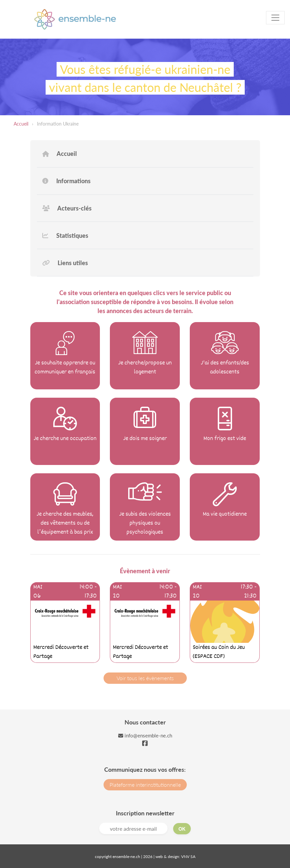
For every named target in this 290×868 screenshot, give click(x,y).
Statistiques (65, 235)
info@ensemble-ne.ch (145, 735)
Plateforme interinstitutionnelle (145, 785)
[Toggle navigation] (275, 18)
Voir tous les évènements (145, 678)
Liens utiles (65, 263)
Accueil (21, 124)
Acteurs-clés (67, 208)
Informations (66, 181)
